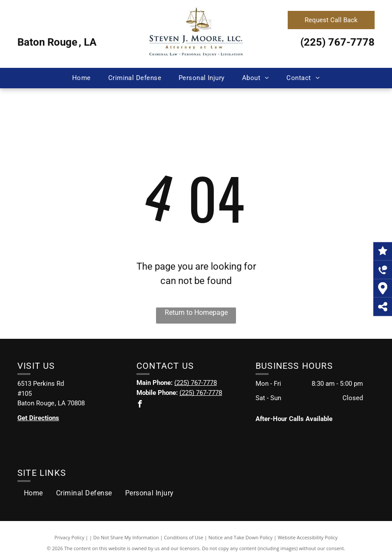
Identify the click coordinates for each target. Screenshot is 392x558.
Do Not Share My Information (126, 537)
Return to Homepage (196, 312)
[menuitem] (81, 78)
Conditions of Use (184, 537)
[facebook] (140, 405)
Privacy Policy (69, 537)
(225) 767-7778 (337, 42)
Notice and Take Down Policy (241, 537)
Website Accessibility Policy (308, 537)
